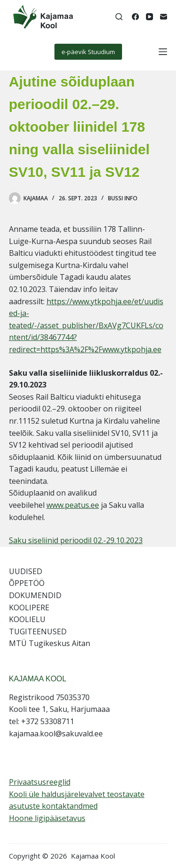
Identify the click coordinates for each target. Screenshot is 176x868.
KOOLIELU (27, 619)
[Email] (164, 17)
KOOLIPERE (29, 608)
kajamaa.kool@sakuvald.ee (56, 734)
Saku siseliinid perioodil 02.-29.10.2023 (76, 540)
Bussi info (123, 198)
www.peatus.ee (73, 505)
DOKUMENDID (35, 595)
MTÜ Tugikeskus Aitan (50, 643)
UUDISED (26, 571)
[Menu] (163, 52)
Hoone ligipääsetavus (47, 818)
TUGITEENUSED (38, 631)
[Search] (119, 17)
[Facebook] (135, 17)
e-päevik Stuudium (88, 52)
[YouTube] (149, 17)
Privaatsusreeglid (40, 782)
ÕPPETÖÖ (27, 583)
